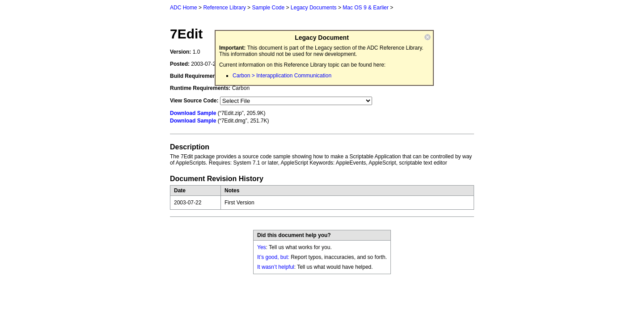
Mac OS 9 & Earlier (366, 8)
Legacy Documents (314, 8)
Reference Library (224, 8)
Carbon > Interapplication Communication (282, 76)
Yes (262, 247)
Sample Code (268, 8)
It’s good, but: (273, 257)
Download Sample (193, 113)
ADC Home (184, 8)
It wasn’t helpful (276, 267)
